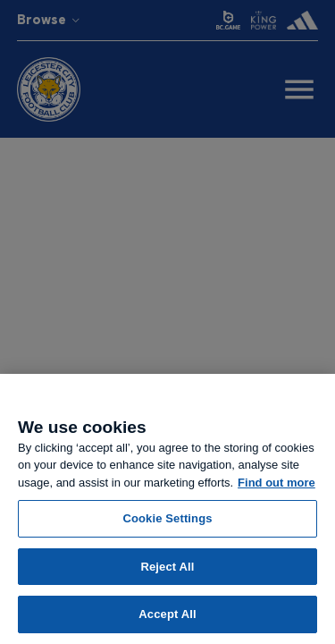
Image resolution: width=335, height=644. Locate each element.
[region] (167, 509)
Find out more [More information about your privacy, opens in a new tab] (276, 483)
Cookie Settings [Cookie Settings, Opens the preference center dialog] (167, 518)
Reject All (167, 567)
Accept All (167, 614)
